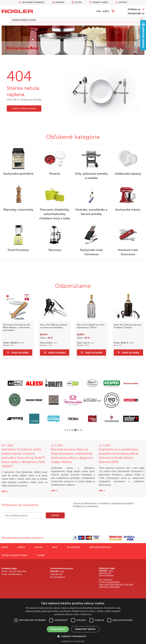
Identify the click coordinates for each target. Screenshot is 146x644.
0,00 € (106, 11)
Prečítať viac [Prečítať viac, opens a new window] (86, 614)
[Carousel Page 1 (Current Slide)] (121, 49)
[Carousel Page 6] (136, 49)
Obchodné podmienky (33, 2)
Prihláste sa (134, 9)
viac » (5, 491)
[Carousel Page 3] (127, 49)
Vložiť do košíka (20, 353)
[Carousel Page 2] (124, 49)
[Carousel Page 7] (139, 49)
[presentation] (26, 526)
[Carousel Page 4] (130, 49)
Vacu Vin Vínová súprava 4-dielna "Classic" (128, 326)
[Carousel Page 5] (133, 49)
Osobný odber (100, 2)
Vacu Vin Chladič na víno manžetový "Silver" (91, 326)
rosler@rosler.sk (15, 574)
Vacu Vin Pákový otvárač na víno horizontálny (54, 326)
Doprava (60, 2)
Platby (78, 2)
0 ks (99, 11)
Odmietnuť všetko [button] (85, 629)
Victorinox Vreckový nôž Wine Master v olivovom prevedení (17, 327)
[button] (73, 636)
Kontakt (123, 2)
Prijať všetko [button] (58, 629)
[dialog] (73, 621)
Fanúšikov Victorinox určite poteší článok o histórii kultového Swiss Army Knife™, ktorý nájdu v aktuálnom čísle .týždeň (24, 458)
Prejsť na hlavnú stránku (24, 108)
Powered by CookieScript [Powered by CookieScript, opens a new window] (73, 641)
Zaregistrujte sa (136, 13)
